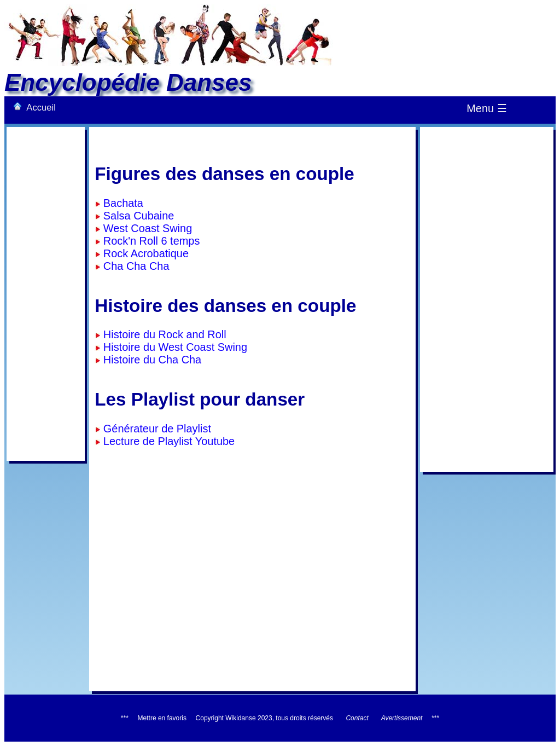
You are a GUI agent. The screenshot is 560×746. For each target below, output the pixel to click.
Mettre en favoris (162, 718)
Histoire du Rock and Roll (163, 334)
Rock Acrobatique (144, 253)
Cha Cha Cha (135, 266)
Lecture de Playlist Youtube (167, 441)
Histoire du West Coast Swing (174, 347)
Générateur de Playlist (156, 429)
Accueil (34, 107)
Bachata (122, 203)
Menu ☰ (487, 108)
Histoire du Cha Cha (151, 360)
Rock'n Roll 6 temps (150, 241)
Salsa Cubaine (137, 216)
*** (435, 718)
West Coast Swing (146, 228)
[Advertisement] (46, 294)
